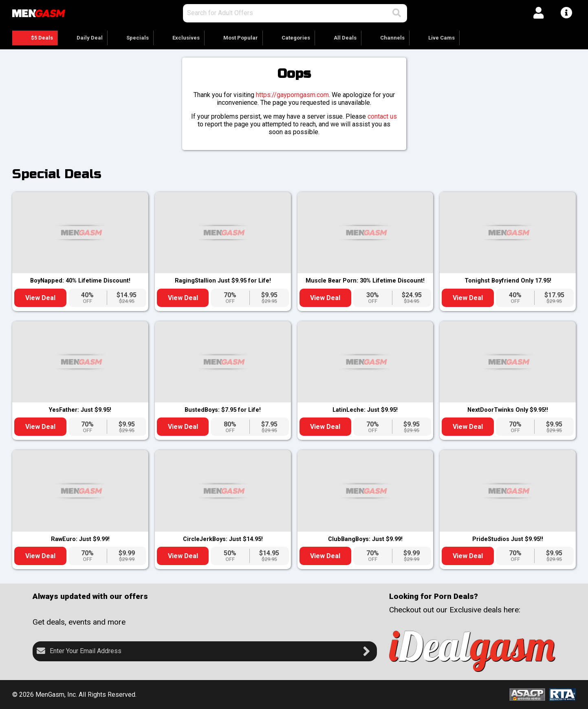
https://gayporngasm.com (292, 95)
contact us (382, 116)
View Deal (40, 298)
